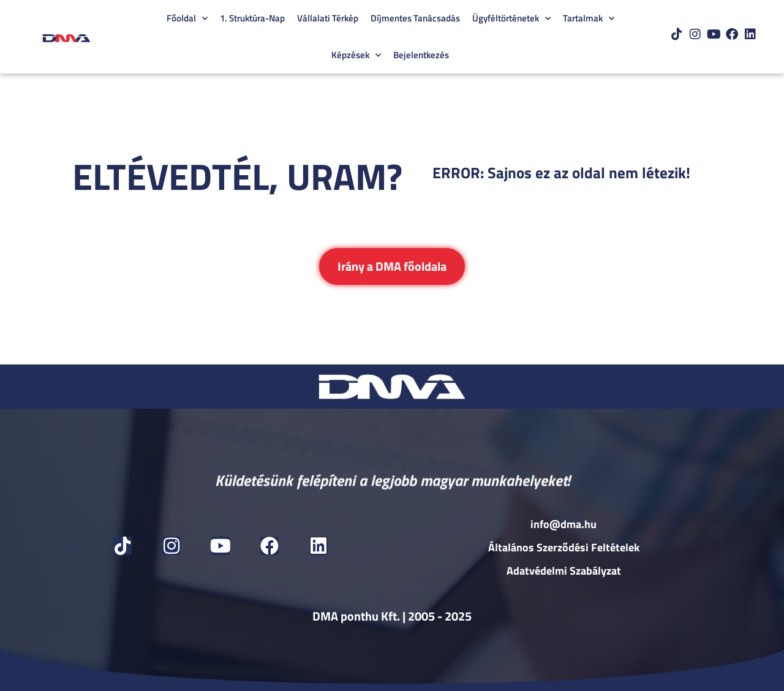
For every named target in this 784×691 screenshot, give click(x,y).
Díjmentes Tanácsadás (415, 18)
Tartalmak (589, 19)
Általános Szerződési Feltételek (564, 547)
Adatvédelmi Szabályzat (564, 571)
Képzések (356, 55)
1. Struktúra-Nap (252, 18)
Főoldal (187, 19)
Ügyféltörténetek (511, 19)
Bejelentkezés (421, 55)
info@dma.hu (563, 524)
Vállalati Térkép (328, 18)
